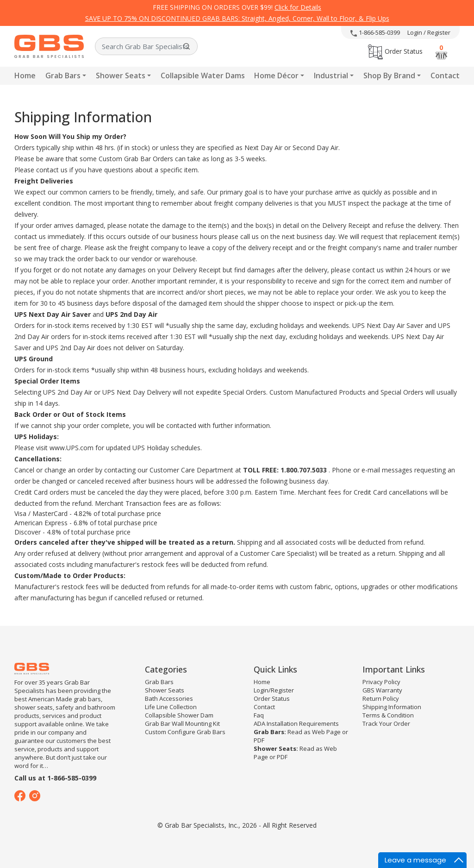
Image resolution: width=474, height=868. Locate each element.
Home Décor (276, 75)
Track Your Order (386, 723)
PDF (259, 740)
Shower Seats (121, 75)
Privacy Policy (381, 682)
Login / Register (429, 32)
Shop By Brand (389, 75)
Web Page (326, 732)
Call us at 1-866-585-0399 (55, 778)
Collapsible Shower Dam (179, 715)
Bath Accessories (169, 698)
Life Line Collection (171, 707)
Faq (259, 715)
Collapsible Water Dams (203, 75)
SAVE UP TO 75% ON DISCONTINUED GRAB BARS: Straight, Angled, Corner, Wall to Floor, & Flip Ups (237, 18)
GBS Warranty (382, 690)
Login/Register (274, 690)
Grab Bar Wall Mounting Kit (182, 723)
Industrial (331, 75)
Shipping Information (392, 707)
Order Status (395, 51)
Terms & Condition (388, 715)
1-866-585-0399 (375, 32)
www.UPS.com (72, 448)
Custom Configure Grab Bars (185, 732)
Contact (445, 75)
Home (25, 75)
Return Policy (381, 698)
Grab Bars (63, 75)
